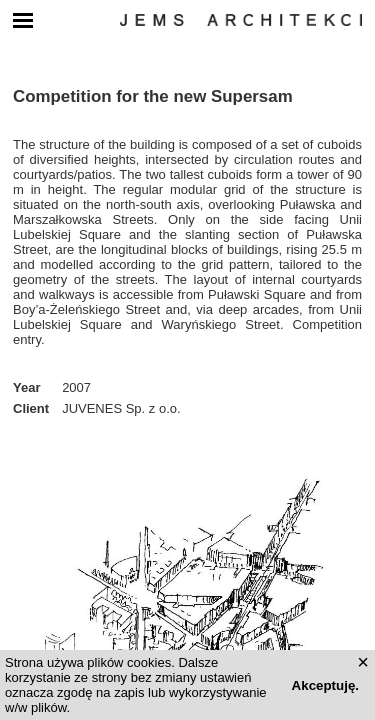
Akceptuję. (325, 685)
